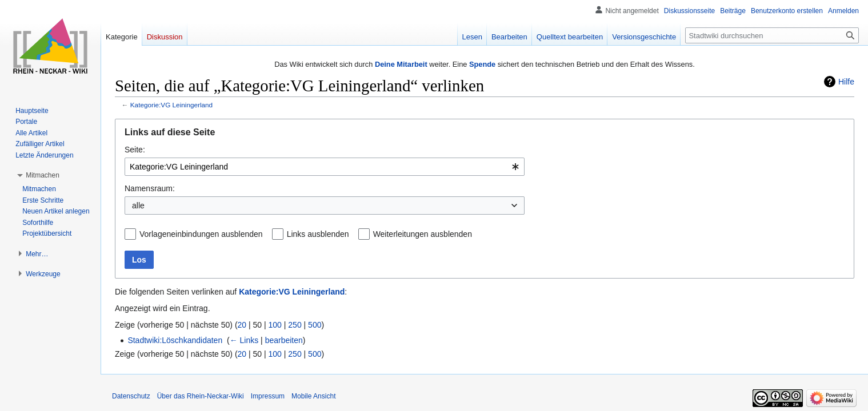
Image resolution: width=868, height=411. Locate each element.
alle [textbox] (138, 205)
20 (242, 325)
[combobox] (325, 167)
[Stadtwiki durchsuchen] (772, 35)
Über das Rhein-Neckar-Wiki (201, 396)
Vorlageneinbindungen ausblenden (201, 234)
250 (295, 325)
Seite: (135, 150)
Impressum (268, 396)
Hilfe (846, 82)
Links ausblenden (318, 234)
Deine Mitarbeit (401, 64)
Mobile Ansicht (313, 396)
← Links (244, 340)
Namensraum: (150, 188)
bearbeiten (284, 340)
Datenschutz (131, 396)
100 (275, 325)
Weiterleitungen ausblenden (423, 234)
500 (315, 325)
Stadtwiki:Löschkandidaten (175, 340)
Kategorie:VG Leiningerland (171, 105)
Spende (482, 64)
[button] (43, 175)
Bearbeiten (509, 37)
